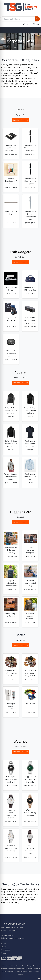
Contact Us (6, 950)
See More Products (21, 120)
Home (4, 944)
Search (4, 953)
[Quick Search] (18, 19)
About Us (5, 947)
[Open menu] (37, 30)
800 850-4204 (7, 935)
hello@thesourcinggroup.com (13, 938)
